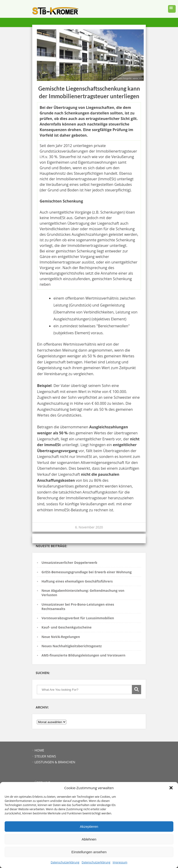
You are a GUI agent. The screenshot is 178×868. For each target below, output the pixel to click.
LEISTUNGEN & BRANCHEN (55, 762)
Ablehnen (89, 839)
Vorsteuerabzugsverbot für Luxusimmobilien (78, 618)
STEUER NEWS (45, 756)
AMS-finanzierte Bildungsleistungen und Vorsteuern (83, 655)
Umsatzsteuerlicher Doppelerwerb (69, 563)
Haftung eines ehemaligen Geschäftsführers (77, 581)
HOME (39, 750)
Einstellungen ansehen (89, 852)
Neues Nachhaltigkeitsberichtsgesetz (72, 646)
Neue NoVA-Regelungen (61, 637)
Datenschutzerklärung (65, 862)
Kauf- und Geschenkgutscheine (67, 627)
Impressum (120, 862)
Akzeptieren (89, 827)
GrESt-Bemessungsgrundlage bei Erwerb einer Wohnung (87, 572)
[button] (171, 788)
